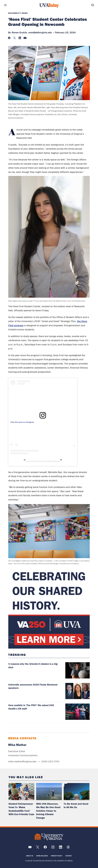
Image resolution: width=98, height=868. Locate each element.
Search (89, 5)
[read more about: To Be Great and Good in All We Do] (77, 792)
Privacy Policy (57, 856)
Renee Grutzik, (20, 32)
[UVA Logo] (49, 837)
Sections (9, 5)
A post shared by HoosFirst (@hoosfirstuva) (43, 461)
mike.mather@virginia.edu (22, 761)
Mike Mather (17, 745)
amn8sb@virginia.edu (40, 32)
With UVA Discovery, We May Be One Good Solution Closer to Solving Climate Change (48, 811)
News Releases (42, 856)
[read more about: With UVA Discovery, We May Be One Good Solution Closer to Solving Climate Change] (49, 792)
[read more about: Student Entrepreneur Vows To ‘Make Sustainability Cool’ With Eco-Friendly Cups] (21, 792)
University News (18, 13)
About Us (30, 856)
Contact (69, 856)
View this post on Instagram (22, 422)
